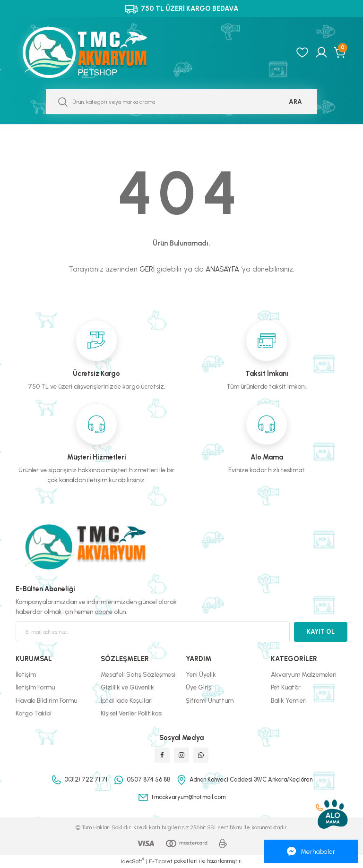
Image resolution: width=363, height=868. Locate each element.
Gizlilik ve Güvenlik (127, 687)
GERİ (147, 269)
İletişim (26, 674)
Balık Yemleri (289, 700)
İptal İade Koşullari (127, 700)
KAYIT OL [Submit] (321, 631)
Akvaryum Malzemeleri (304, 674)
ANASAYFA (222, 269)
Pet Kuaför (286, 687)
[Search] (181, 102)
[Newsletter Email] (153, 632)
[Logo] (95, 52)
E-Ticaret (161, 861)
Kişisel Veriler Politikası (132, 713)
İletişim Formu (35, 687)
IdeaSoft (133, 861)
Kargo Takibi (34, 713)
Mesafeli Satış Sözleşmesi (138, 674)
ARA (295, 102)
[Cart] (341, 52)
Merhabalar (311, 851)
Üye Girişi (199, 687)
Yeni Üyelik (201, 674)
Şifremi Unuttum (210, 700)
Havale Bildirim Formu (46, 700)
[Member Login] (321, 52)
